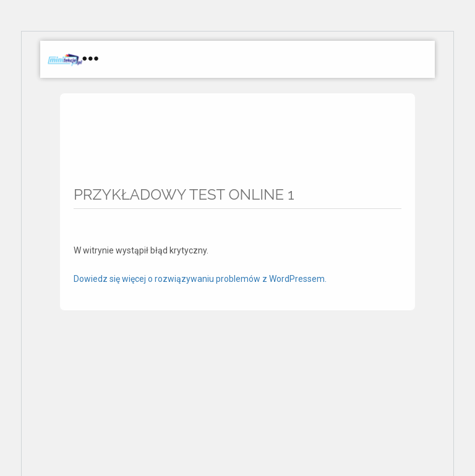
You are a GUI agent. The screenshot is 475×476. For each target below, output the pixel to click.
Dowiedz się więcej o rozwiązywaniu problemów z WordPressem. (200, 279)
